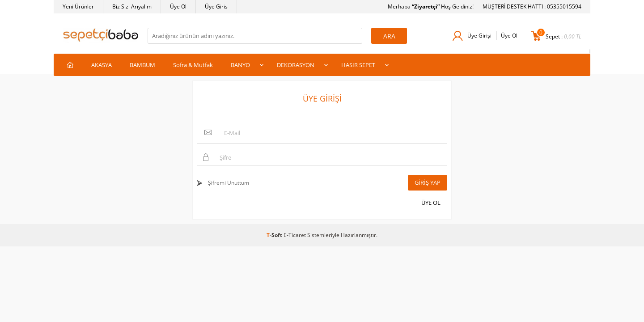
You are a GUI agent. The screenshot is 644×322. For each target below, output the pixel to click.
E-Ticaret (295, 235)
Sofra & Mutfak (193, 65)
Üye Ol (178, 6)
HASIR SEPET (358, 65)
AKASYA (102, 65)
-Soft (275, 235)
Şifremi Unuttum (228, 183)
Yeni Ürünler (78, 6)
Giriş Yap (428, 182)
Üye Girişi (479, 36)
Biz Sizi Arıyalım (132, 6)
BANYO (240, 65)
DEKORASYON (296, 65)
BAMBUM (142, 65)
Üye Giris (216, 6)
